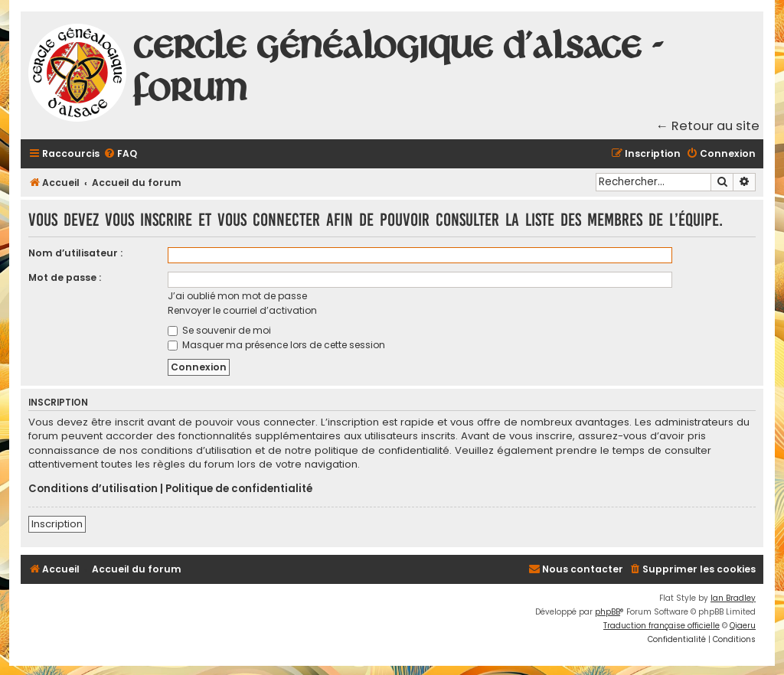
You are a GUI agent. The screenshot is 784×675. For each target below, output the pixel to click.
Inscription (57, 524)
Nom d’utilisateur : (75, 253)
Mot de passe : (65, 277)
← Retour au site (708, 126)
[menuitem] (120, 154)
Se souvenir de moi (219, 330)
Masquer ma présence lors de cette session (276, 345)
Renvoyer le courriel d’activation (242, 310)
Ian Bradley (733, 598)
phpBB (608, 612)
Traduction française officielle (661, 626)
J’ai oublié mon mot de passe (237, 296)
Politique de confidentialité (239, 489)
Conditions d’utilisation (93, 489)
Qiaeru (743, 626)
